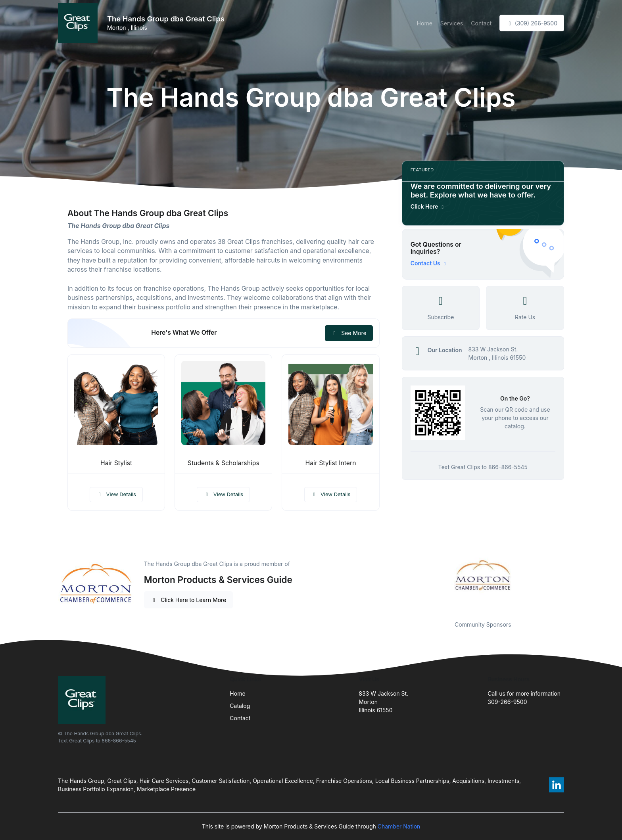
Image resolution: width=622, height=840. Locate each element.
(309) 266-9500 (532, 23)
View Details (116, 494)
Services (452, 23)
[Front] (79, 23)
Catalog (240, 706)
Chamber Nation (399, 826)
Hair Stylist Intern (331, 463)
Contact (481, 23)
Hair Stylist (116, 463)
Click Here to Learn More (189, 600)
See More (349, 333)
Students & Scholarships (224, 463)
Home (425, 23)
